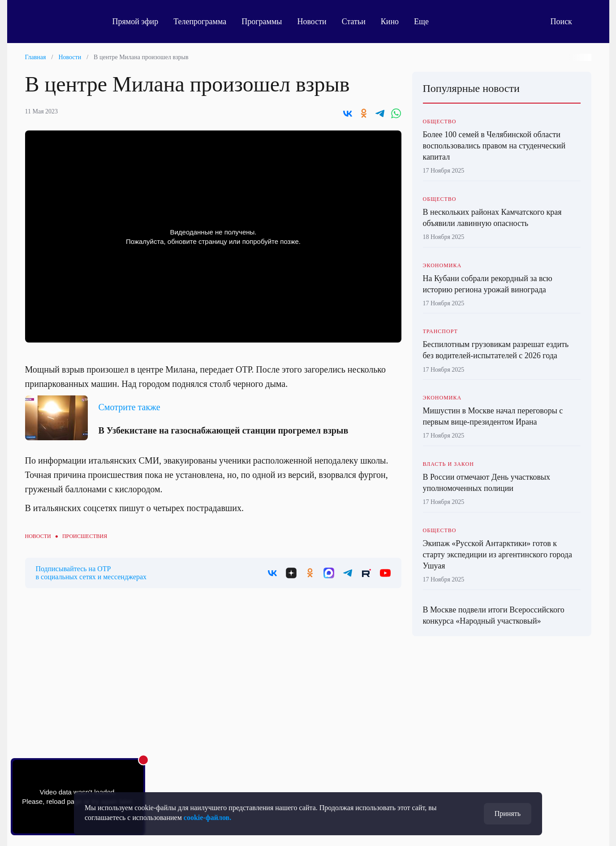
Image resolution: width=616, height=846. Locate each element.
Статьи (354, 22)
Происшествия (85, 536)
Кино (390, 22)
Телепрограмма (200, 22)
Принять (508, 813)
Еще (426, 22)
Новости (312, 22)
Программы (262, 22)
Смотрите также (129, 407)
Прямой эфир (136, 22)
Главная (36, 57)
